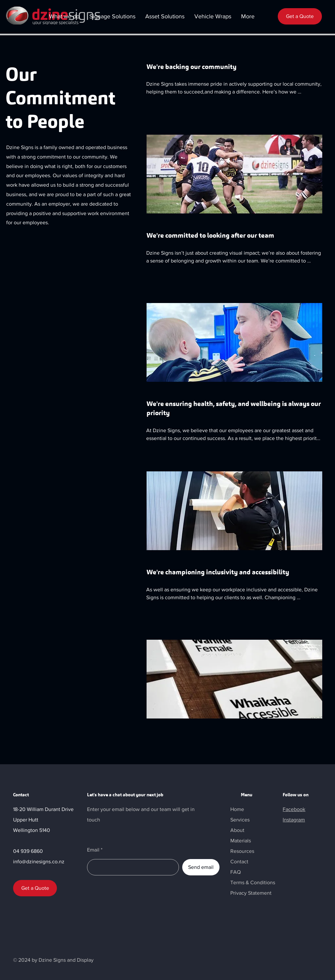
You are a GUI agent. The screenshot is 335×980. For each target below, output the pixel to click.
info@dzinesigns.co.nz (39, 862)
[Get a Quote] (300, 16)
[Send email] (201, 867)
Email (93, 850)
